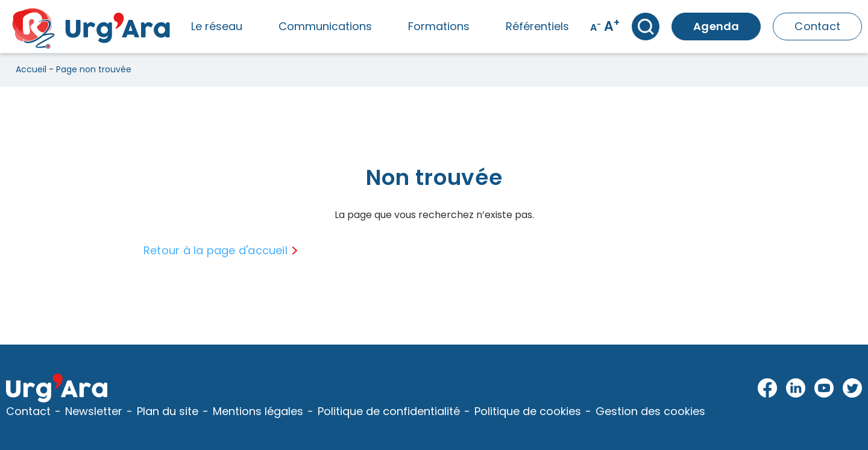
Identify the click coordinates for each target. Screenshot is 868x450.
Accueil (31, 69)
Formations (439, 26)
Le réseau (217, 26)
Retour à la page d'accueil (215, 250)
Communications (325, 26)
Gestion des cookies (650, 411)
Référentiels (537, 26)
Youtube (824, 389)
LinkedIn (796, 389)
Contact (817, 26)
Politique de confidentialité (389, 411)
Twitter (852, 389)
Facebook (767, 389)
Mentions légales (258, 411)
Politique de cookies (528, 411)
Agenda (716, 26)
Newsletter (94, 411)
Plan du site (168, 411)
